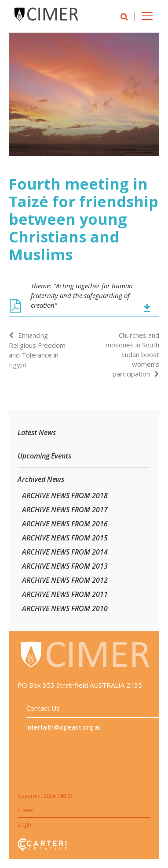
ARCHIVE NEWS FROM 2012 (65, 580)
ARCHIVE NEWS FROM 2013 (65, 566)
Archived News (41, 479)
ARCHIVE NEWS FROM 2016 (65, 524)
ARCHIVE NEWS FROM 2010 (65, 608)
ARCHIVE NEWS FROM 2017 (65, 510)
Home (25, 810)
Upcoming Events (44, 456)
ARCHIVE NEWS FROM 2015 (65, 538)
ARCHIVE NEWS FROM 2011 (65, 594)
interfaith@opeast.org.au (64, 727)
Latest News (37, 432)
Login (24, 825)
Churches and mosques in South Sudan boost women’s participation (132, 354)
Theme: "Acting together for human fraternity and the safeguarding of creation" (82, 295)
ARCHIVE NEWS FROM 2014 (65, 552)
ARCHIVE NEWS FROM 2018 (65, 495)
